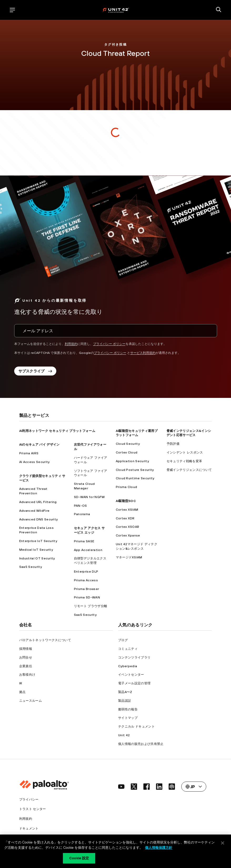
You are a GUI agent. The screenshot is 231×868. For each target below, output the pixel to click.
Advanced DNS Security (39, 521)
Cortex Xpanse (128, 537)
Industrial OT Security (37, 560)
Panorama (82, 515)
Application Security (132, 462)
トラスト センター (33, 810)
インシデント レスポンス (185, 454)
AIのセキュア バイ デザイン (39, 446)
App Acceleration (88, 551)
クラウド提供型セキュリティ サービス (42, 479)
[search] (219, 10)
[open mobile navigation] (12, 10)
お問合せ (26, 659)
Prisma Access (86, 582)
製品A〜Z (125, 693)
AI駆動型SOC (126, 502)
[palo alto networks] (116, 10)
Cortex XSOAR (128, 528)
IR (21, 685)
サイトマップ (128, 719)
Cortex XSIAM (127, 511)
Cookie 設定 (79, 858)
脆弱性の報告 (128, 711)
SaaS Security (31, 568)
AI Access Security (34, 463)
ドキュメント (29, 830)
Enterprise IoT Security (38, 542)
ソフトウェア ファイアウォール (91, 474)
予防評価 (173, 445)
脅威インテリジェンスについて (189, 471)
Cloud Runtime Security (135, 480)
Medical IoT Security (36, 551)
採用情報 (26, 650)
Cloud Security (128, 445)
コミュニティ (128, 650)
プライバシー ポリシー (109, 344)
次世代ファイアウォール (90, 448)
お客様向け (27, 676)
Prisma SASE (84, 543)
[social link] (121, 788)
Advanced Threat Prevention (33, 492)
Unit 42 (124, 737)
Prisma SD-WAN (87, 599)
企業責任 (26, 667)
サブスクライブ (35, 372)
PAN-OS (81, 507)
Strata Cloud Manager (84, 487)
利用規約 (71, 344)
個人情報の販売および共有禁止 (141, 745)
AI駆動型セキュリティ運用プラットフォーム (137, 434)
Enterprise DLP (86, 573)
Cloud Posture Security (135, 471)
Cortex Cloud (127, 454)
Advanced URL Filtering (38, 503)
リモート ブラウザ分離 (91, 607)
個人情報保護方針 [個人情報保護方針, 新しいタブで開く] (159, 848)
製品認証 (125, 702)
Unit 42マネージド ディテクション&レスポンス (137, 548)
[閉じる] (223, 843)
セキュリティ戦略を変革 (184, 462)
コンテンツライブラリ (134, 659)
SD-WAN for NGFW (89, 498)
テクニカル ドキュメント (136, 728)
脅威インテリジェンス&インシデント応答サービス (189, 434)
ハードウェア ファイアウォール (91, 461)
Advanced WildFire (34, 512)
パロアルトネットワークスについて (45, 641)
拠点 (22, 693)
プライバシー (29, 801)
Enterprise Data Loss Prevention (36, 531)
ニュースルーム (31, 702)
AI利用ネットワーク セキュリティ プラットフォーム (57, 432)
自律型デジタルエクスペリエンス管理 (90, 562)
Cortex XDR (125, 520)
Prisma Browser (86, 590)
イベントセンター (131, 676)
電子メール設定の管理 (134, 685)
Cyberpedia (128, 667)
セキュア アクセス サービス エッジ (89, 532)
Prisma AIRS (29, 455)
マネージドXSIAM (129, 559)
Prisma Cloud (127, 488)
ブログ (123, 641)
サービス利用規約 (143, 353)
